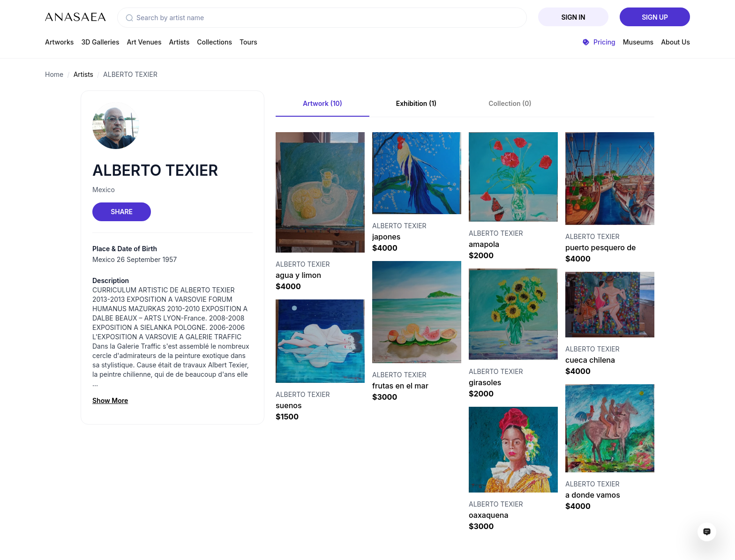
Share (121, 212)
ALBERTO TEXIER (130, 74)
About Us (675, 42)
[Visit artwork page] (320, 192)
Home (54, 74)
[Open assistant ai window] (707, 532)
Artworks (59, 42)
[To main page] (75, 17)
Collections (214, 42)
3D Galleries (100, 42)
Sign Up (655, 17)
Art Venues (144, 42)
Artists (180, 42)
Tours (248, 42)
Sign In (574, 17)
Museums (638, 42)
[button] (129, 18)
